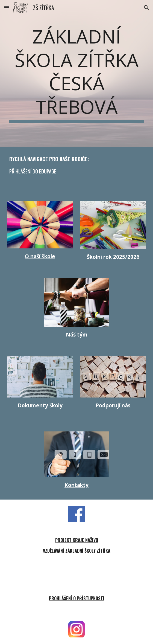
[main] (76, 74)
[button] (7, 8)
